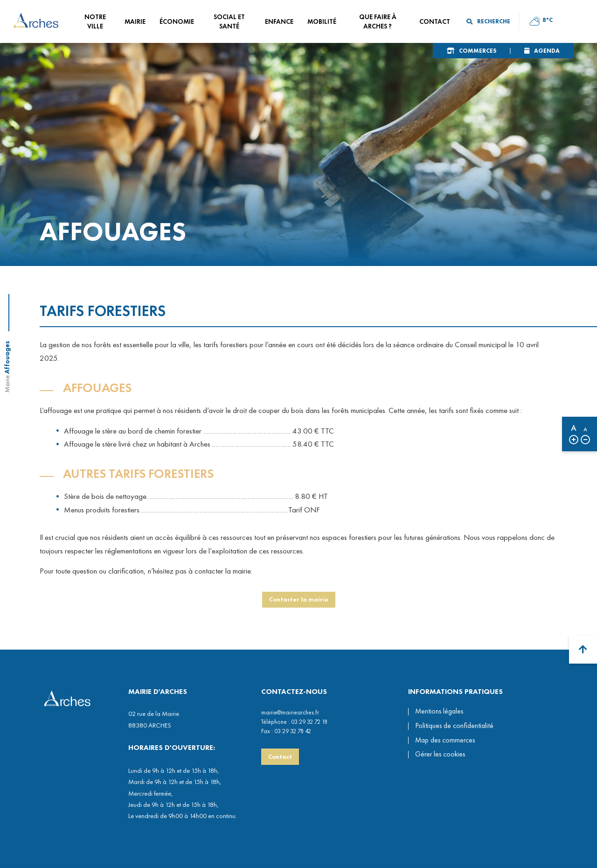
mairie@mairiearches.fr (290, 712)
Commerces (478, 51)
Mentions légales (439, 711)
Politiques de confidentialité (454, 726)
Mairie (7, 384)
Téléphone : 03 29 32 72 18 (294, 722)
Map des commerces (445, 740)
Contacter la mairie (299, 603)
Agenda (547, 51)
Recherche (488, 21)
